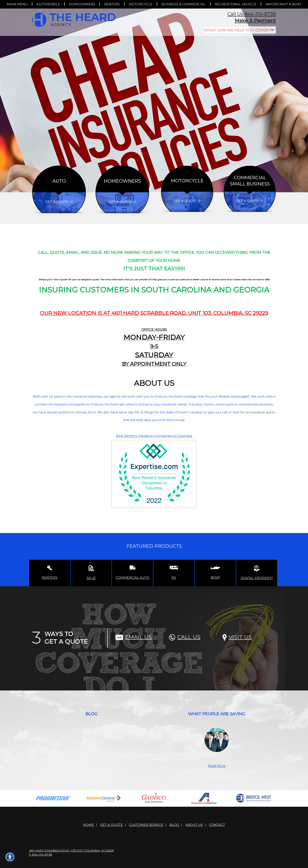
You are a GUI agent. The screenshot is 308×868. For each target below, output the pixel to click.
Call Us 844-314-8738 (252, 14)
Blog (174, 825)
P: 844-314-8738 (40, 855)
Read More (217, 766)
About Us (194, 825)
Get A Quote (111, 825)
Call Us (185, 637)
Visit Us (237, 637)
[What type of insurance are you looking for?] (240, 30)
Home (88, 825)
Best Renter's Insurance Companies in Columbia (154, 436)
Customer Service (146, 825)
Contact (217, 825)
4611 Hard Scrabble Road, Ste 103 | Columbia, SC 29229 (71, 850)
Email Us (134, 637)
